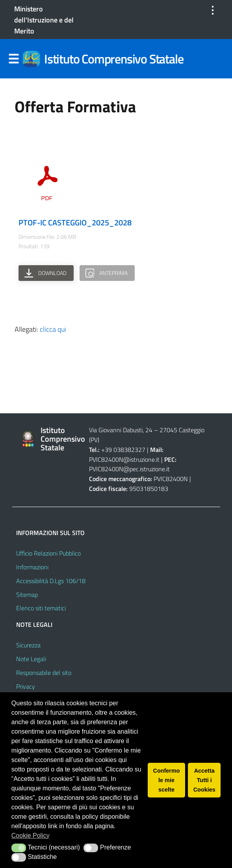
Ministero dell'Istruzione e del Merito (44, 20)
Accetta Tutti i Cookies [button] (204, 780)
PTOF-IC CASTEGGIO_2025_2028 (75, 222)
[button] (19, 848)
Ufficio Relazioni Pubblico (48, 553)
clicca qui (53, 329)
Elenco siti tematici (41, 608)
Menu (14, 59)
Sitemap (27, 595)
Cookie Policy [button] (31, 835)
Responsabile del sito (44, 673)
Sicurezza (28, 645)
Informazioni (32, 567)
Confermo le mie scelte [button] (167, 780)
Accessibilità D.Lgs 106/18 (51, 581)
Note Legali (31, 659)
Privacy (26, 686)
